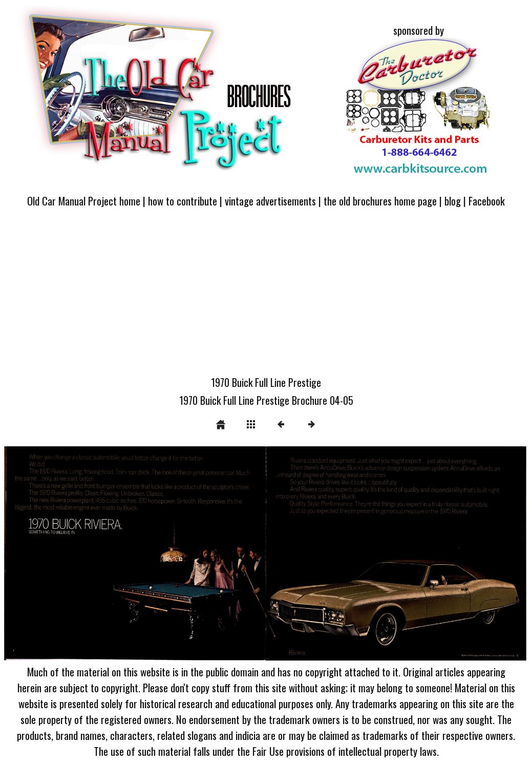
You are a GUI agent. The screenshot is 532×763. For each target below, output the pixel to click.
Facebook (487, 201)
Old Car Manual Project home (84, 201)
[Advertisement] (266, 298)
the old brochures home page (380, 201)
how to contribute (183, 201)
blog (453, 201)
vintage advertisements (270, 201)
